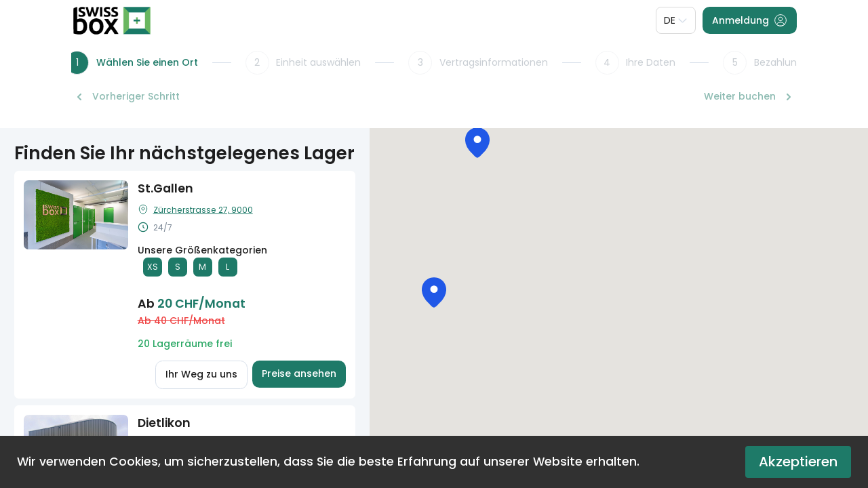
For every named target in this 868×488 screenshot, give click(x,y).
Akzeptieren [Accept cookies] (798, 462)
